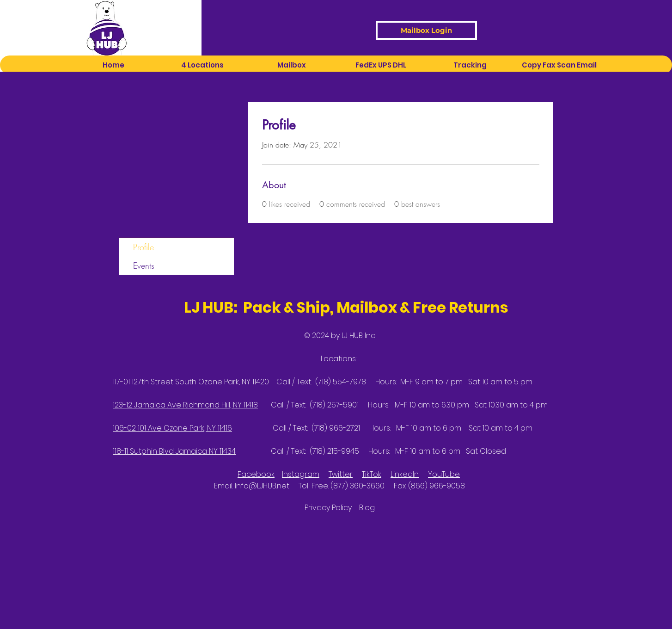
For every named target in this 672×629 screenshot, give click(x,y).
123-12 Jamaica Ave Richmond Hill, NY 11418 (185, 405)
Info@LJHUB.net (262, 486)
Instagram (301, 474)
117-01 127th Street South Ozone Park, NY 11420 (191, 382)
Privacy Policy (332, 508)
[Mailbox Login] (426, 30)
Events (144, 265)
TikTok (372, 474)
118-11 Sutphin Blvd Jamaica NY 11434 (174, 451)
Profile (144, 247)
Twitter (341, 474)
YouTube (444, 474)
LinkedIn (405, 474)
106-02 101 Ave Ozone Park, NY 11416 (172, 428)
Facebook (256, 474)
